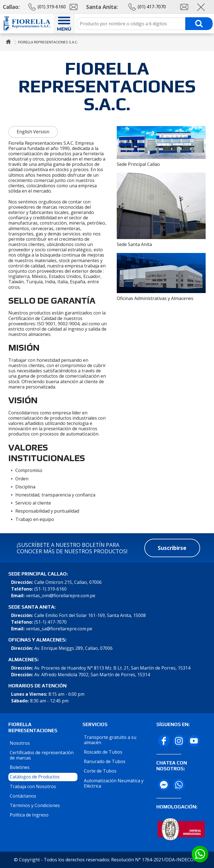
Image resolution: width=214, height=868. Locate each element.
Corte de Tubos (100, 771)
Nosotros (20, 743)
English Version (33, 132)
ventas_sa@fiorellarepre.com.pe (59, 629)
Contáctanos (23, 796)
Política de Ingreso (29, 815)
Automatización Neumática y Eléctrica (114, 783)
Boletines (20, 767)
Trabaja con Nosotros (33, 786)
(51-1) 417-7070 (50, 622)
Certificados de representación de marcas (42, 755)
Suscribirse (172, 548)
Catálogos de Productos (35, 777)
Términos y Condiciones (35, 805)
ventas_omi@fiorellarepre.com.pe (61, 596)
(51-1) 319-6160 (50, 589)
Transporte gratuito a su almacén (110, 740)
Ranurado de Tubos (105, 761)
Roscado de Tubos (103, 752)
